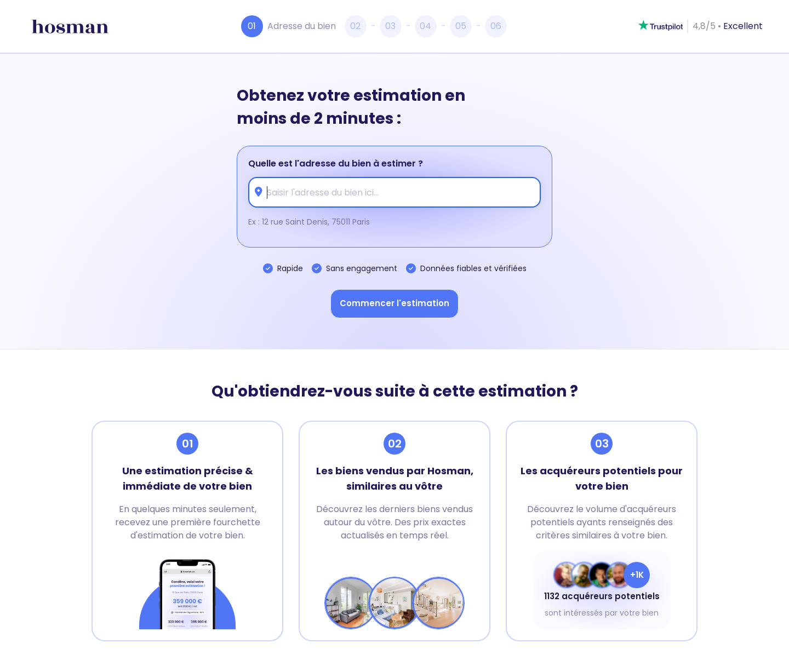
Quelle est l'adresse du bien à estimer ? (336, 163)
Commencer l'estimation (395, 303)
